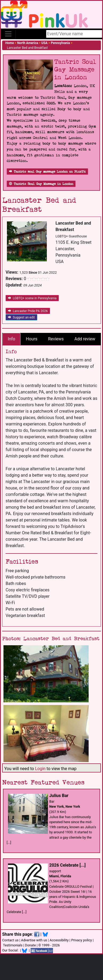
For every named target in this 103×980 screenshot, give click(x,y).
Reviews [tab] (56, 339)
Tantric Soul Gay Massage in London (41, 184)
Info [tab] (11, 339)
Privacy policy (81, 940)
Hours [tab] (32, 339)
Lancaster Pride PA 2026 (28, 311)
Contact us (10, 940)
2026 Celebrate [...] (67, 865)
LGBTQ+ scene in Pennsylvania (32, 298)
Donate (30, 945)
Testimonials (13, 945)
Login (40, 769)
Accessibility (59, 940)
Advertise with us (34, 940)
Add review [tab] (85, 339)
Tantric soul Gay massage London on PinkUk (47, 172)
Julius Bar (59, 796)
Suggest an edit (21, 317)
